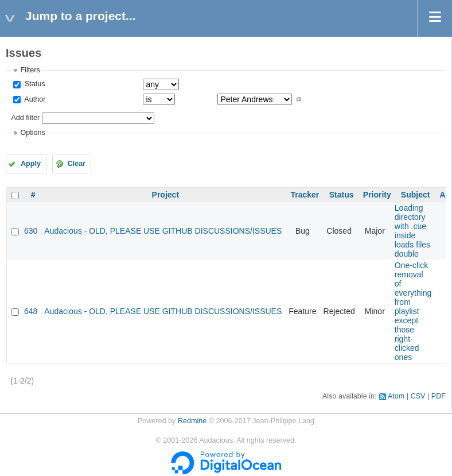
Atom (396, 396)
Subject (416, 195)
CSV (418, 396)
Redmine (192, 421)
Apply (31, 164)
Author (34, 99)
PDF (439, 396)
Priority (377, 195)
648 (31, 311)
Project (165, 195)
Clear (76, 164)
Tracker (305, 195)
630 (31, 231)
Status (34, 84)
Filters (30, 70)
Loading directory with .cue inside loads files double (412, 231)
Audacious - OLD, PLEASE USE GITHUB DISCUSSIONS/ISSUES (163, 231)
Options (32, 133)
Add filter (25, 118)
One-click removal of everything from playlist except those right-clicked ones (413, 311)
